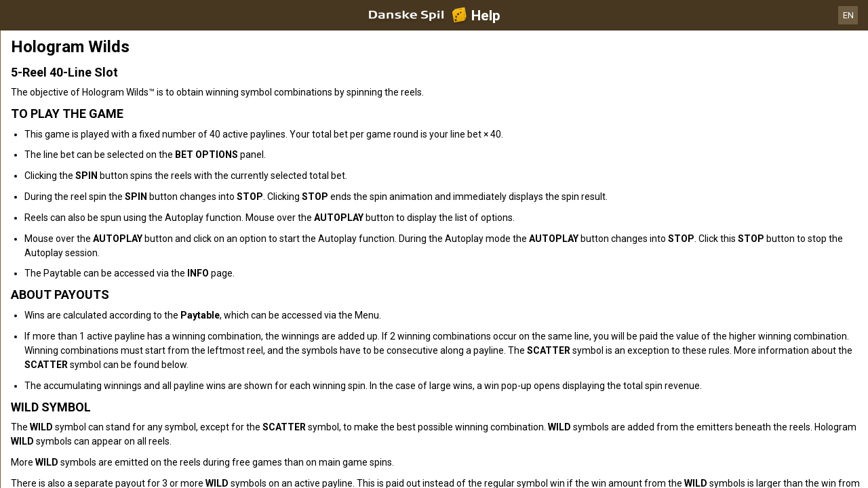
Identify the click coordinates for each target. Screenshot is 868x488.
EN (848, 15)
